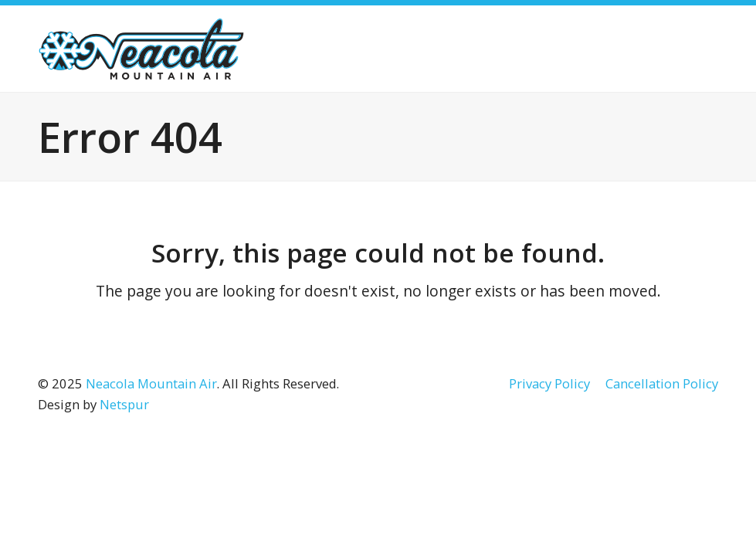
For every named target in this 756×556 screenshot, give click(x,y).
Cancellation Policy (662, 383)
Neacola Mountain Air (151, 383)
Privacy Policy (549, 383)
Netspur (124, 404)
